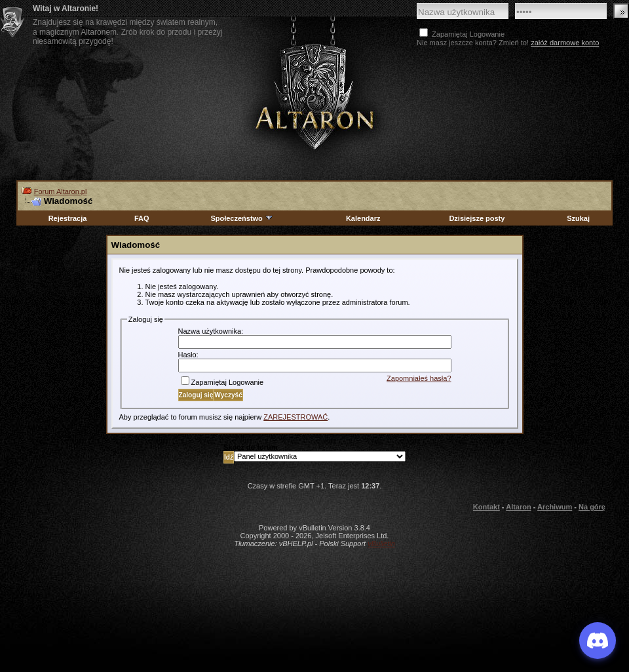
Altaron (314, 96)
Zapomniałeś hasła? (419, 378)
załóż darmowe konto (565, 43)
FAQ (142, 218)
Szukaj (578, 218)
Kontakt (486, 507)
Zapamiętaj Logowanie (222, 382)
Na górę (592, 507)
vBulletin (381, 544)
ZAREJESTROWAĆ (295, 417)
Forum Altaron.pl (61, 191)
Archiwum (555, 507)
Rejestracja (68, 218)
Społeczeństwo (242, 218)
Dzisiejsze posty (477, 218)
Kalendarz (363, 218)
